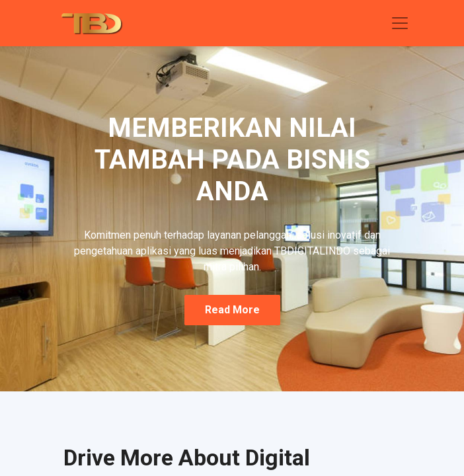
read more (232, 310)
